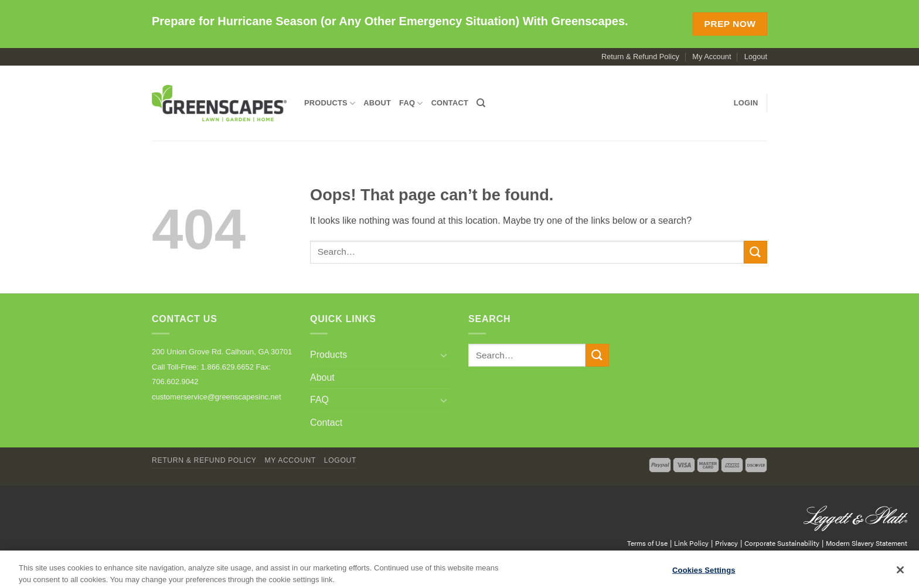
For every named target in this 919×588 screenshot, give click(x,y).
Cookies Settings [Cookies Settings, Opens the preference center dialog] (704, 574)
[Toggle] (444, 355)
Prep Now (730, 24)
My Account (712, 57)
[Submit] (755, 252)
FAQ (411, 103)
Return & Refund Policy (640, 57)
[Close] (900, 573)
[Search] (481, 103)
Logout (756, 57)
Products (330, 103)
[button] (746, 103)
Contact (450, 103)
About (377, 103)
